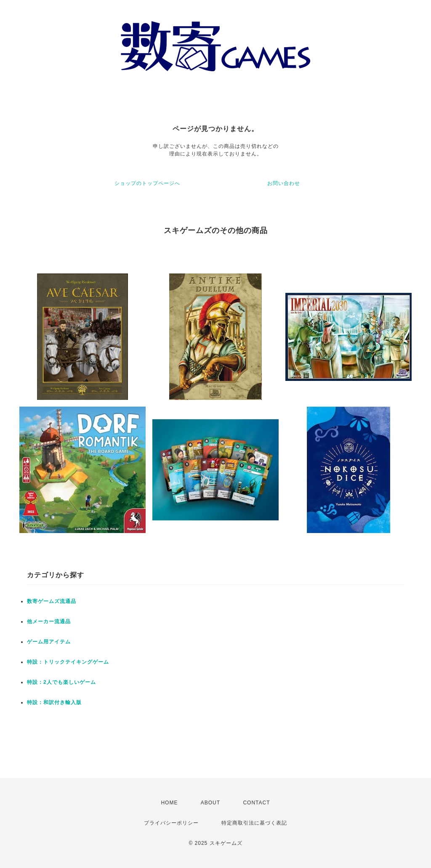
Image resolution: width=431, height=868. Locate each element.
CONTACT (256, 803)
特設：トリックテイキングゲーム (68, 662)
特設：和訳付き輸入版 (54, 702)
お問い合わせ (284, 183)
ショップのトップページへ (147, 183)
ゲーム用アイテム (49, 642)
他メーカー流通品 (49, 622)
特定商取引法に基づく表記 (254, 823)
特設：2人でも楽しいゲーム (61, 682)
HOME (169, 803)
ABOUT (210, 803)
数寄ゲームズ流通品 (52, 601)
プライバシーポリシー (171, 823)
